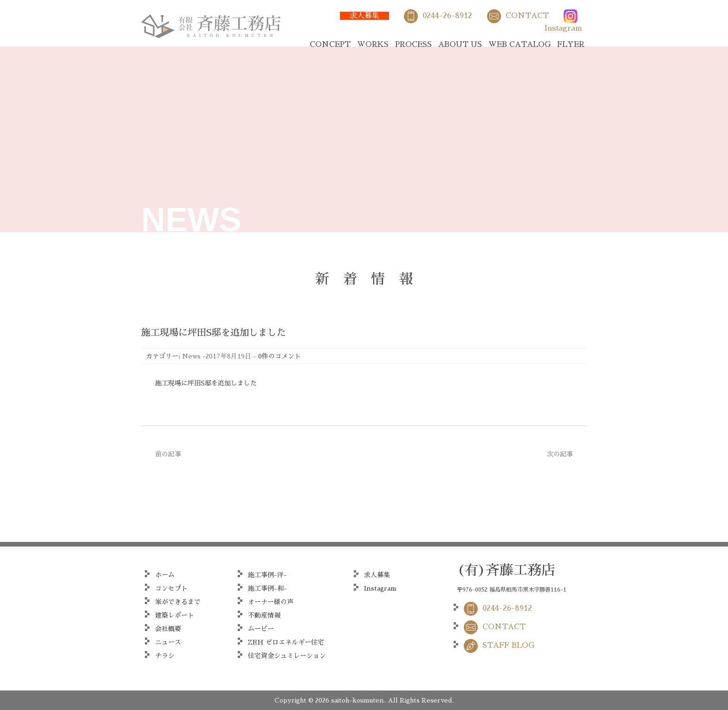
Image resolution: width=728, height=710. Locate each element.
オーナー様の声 (271, 602)
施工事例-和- (267, 588)
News (191, 356)
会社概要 (168, 629)
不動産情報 (264, 615)
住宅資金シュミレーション (287, 656)
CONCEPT (330, 45)
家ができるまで (178, 602)
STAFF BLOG (508, 645)
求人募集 (364, 16)
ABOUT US (460, 45)
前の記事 (168, 454)
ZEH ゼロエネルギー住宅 (286, 642)
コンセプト (171, 588)
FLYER (571, 45)
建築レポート (175, 615)
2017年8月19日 (228, 356)
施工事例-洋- (267, 575)
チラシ (165, 656)
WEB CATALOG (520, 45)
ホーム (165, 575)
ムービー (261, 629)
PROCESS (413, 45)
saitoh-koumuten (357, 700)
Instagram (563, 28)
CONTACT (527, 16)
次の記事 (560, 454)
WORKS (373, 45)
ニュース (168, 642)
